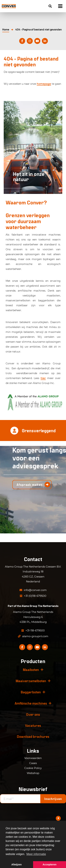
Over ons (33, 714)
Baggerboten (31, 692)
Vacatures (33, 725)
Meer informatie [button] (36, 854)
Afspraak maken (29, 485)
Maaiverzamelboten (31, 681)
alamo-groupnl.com (33, 636)
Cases (33, 763)
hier (43, 378)
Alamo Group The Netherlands (40, 606)
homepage (44, 84)
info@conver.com (33, 590)
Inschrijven (53, 799)
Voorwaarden (33, 758)
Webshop (33, 773)
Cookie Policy (33, 768)
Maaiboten (31, 670)
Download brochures (33, 736)
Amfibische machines (31, 703)
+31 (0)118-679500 (33, 596)
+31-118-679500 (33, 630)
